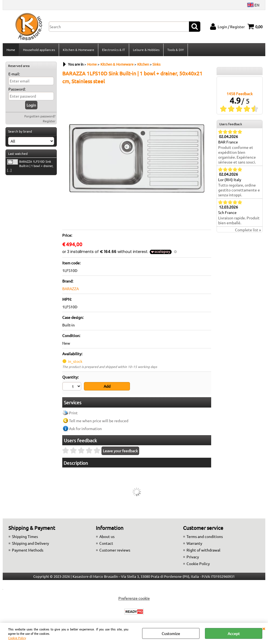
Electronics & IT (114, 50)
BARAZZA (71, 289)
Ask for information (85, 428)
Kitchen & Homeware (79, 50)
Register (49, 121)
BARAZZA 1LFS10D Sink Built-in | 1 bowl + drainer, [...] (30, 166)
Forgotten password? (40, 116)
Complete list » (248, 230)
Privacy (193, 557)
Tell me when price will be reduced (99, 421)
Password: (17, 89)
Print (73, 413)
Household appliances (39, 50)
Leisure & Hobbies (146, 50)
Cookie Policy (17, 638)
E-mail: (14, 74)
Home (11, 50)
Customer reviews (115, 550)
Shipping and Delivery (30, 543)
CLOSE (264, 628)
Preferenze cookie (134, 598)
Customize (171, 633)
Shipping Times (25, 536)
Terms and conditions (205, 536)
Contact (106, 543)
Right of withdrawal (203, 550)
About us (107, 536)
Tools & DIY (176, 50)
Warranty (194, 543)
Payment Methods (28, 550)
